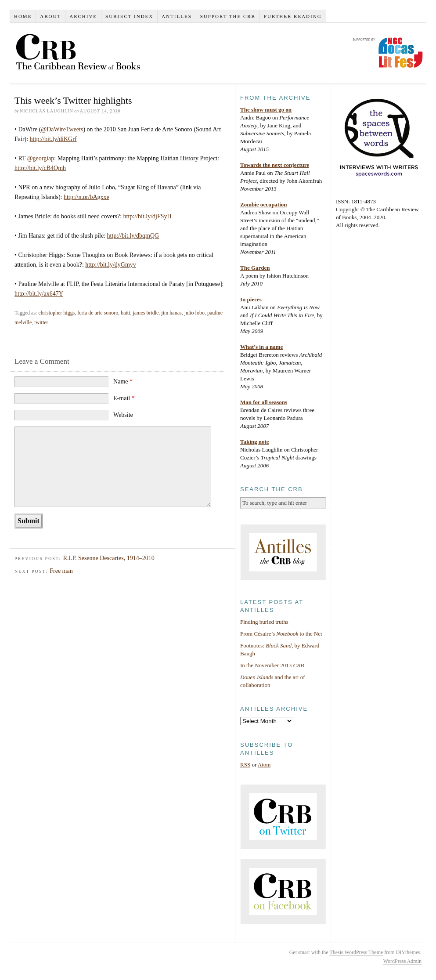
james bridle (146, 313)
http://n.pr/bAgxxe (86, 197)
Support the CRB (228, 16)
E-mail (124, 398)
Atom (264, 765)
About (50, 16)
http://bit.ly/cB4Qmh (40, 168)
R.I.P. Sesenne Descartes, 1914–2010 (109, 558)
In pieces (251, 299)
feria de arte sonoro (98, 313)
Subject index (129, 16)
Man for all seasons (264, 402)
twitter (41, 322)
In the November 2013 (272, 665)
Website (123, 415)
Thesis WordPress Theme (356, 952)
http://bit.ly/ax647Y (39, 294)
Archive (83, 16)
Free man (61, 571)
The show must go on (266, 110)
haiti (125, 313)
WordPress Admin (402, 961)
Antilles (177, 16)
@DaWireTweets (62, 129)
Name (123, 382)
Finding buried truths (264, 622)
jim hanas (171, 313)
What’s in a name (261, 347)
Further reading (293, 16)
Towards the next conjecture (275, 165)
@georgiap (41, 158)
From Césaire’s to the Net (281, 634)
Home (23, 16)
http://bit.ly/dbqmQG (133, 236)
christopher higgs (56, 313)
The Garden (255, 268)
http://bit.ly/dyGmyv (111, 265)
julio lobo (195, 313)
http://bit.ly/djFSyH (148, 216)
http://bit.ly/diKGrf (53, 139)
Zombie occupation (264, 204)
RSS (245, 765)
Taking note (255, 442)
